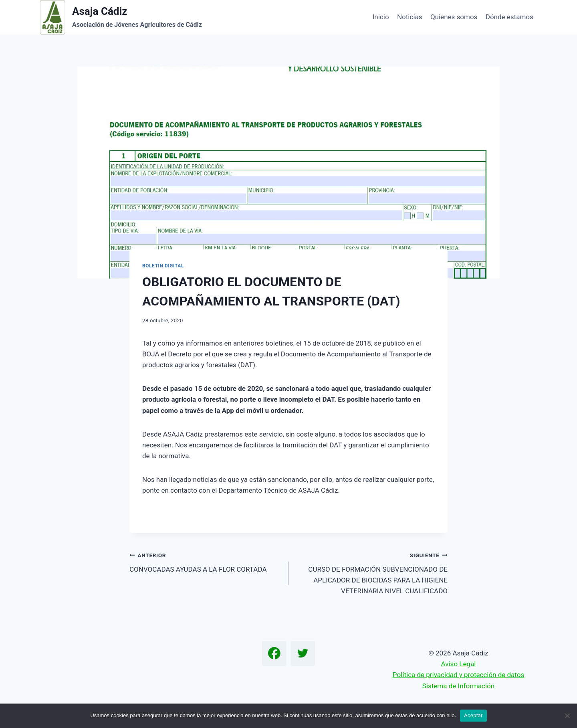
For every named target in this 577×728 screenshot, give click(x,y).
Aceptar (473, 715)
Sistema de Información (458, 686)
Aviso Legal (459, 664)
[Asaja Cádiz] (121, 17)
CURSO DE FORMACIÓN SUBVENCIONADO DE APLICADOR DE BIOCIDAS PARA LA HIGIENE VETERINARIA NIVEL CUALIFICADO (371, 572)
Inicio (381, 17)
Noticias (410, 17)
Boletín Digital (163, 266)
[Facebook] (274, 653)
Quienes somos (454, 17)
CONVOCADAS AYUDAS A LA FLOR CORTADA (206, 561)
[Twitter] (303, 653)
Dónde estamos (509, 17)
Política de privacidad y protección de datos (458, 675)
